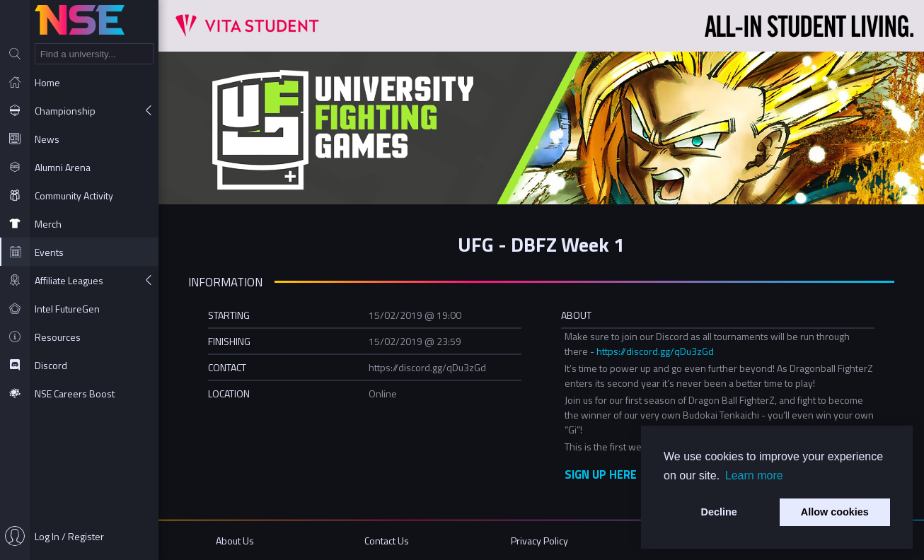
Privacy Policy (539, 541)
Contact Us (387, 541)
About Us (235, 541)
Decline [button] (719, 512)
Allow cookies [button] (835, 512)
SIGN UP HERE (601, 474)
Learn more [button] (754, 476)
